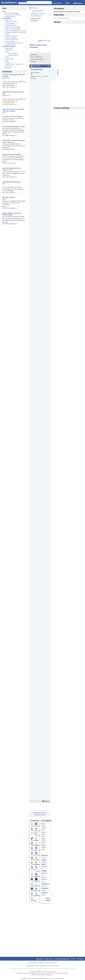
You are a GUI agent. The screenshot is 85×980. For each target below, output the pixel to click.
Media (7, 52)
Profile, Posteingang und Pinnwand (15, 31)
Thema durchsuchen (37, 59)
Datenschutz (49, 959)
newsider (38, 876)
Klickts (33, 860)
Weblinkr (34, 900)
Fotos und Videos (10, 41)
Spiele (7, 61)
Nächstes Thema (39, 815)
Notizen (7, 62)
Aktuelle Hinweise (10, 17)
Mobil (7, 57)
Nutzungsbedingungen (62, 959)
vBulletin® (39, 971)
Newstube (39, 881)
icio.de (33, 855)
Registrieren (78, 3)
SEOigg (33, 891)
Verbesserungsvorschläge (13, 15)
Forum (34, 8)
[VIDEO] (44, 871)
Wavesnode (44, 966)
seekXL (38, 886)
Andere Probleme (10, 45)
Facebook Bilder (13, 54)
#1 (49, 66)
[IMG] (44, 864)
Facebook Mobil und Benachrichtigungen (11, 37)
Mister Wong (33, 832)
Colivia (33, 850)
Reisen (37, 966)
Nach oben (80, 959)
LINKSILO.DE (39, 864)
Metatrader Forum (54, 966)
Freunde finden (10, 50)
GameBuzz (39, 850)
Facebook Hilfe (37, 11)
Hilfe (68, 3)
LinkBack (33, 55)
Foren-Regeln (48, 899)
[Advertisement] (69, 65)
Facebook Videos (13, 55)
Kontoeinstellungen (11, 25)
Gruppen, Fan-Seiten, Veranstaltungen (11, 23)
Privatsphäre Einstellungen (13, 27)
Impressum (40, 959)
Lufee (33, 869)
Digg (37, 840)
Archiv (73, 959)
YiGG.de (38, 831)
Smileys (44, 860)
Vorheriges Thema (40, 813)
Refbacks (45, 893)
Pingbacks (45, 888)
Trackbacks (45, 884)
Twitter (33, 826)
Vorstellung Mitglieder (12, 13)
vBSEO (49, 975)
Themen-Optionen (36, 57)
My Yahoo (37, 870)
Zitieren (46, 801)
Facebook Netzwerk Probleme (14, 43)
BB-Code (44, 855)
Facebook (38, 826)
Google (38, 836)
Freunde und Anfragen (12, 39)
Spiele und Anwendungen (13, 29)
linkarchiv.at (39, 860)
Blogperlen (39, 845)
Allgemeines (9, 20)
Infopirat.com (40, 855)
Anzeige (33, 62)
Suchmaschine (65, 18)
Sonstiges (8, 68)
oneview (38, 895)
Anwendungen (9, 59)
